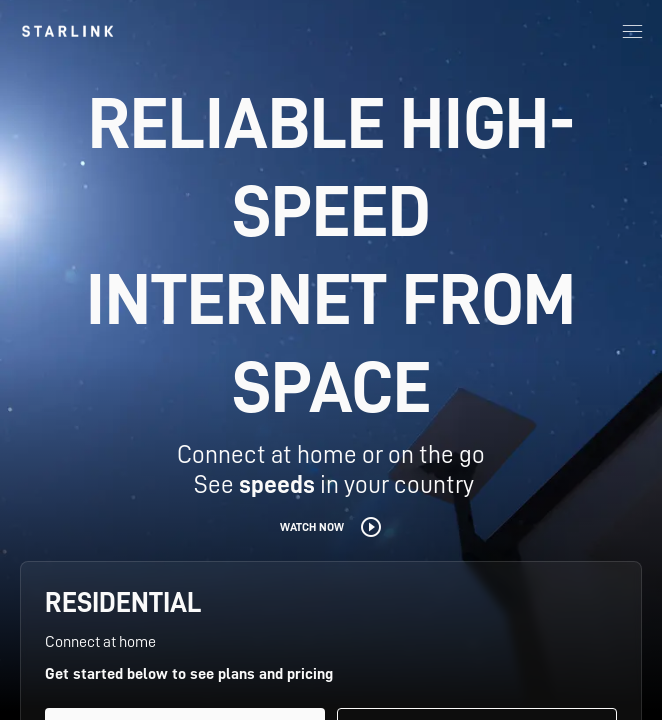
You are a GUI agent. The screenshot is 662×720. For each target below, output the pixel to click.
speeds (277, 484)
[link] (67, 31)
